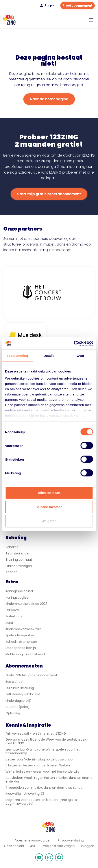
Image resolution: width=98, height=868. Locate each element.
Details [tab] (49, 356)
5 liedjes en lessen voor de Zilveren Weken (38, 765)
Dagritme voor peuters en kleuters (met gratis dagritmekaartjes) (41, 802)
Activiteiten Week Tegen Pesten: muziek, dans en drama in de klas (49, 780)
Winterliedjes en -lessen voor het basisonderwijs (42, 772)
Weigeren (49, 521)
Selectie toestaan (49, 507)
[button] (91, 20)
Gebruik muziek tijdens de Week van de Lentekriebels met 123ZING (46, 741)
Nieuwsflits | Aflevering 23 (25, 794)
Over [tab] (80, 356)
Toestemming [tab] (18, 356)
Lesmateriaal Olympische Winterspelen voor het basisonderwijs (43, 751)
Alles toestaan (49, 493)
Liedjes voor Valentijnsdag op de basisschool (39, 759)
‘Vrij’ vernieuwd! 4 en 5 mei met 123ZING (36, 734)
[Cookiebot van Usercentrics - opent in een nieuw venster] (74, 343)
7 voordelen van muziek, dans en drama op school (44, 788)
